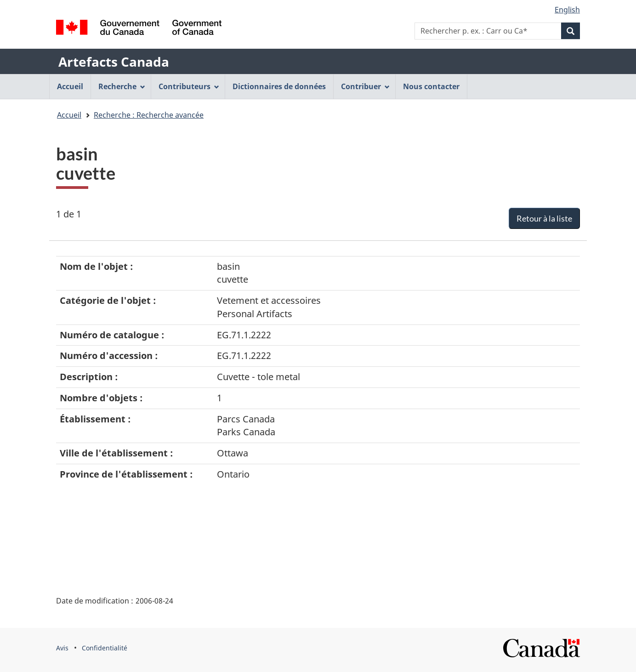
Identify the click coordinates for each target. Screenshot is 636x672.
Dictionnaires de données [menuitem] (279, 86)
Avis (62, 648)
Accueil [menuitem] (70, 86)
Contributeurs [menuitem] (189, 86)
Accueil (69, 115)
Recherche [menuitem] (122, 86)
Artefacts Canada (114, 62)
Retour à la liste (544, 218)
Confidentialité (105, 648)
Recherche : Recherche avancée (149, 115)
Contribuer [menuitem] (365, 86)
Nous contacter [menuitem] (431, 86)
